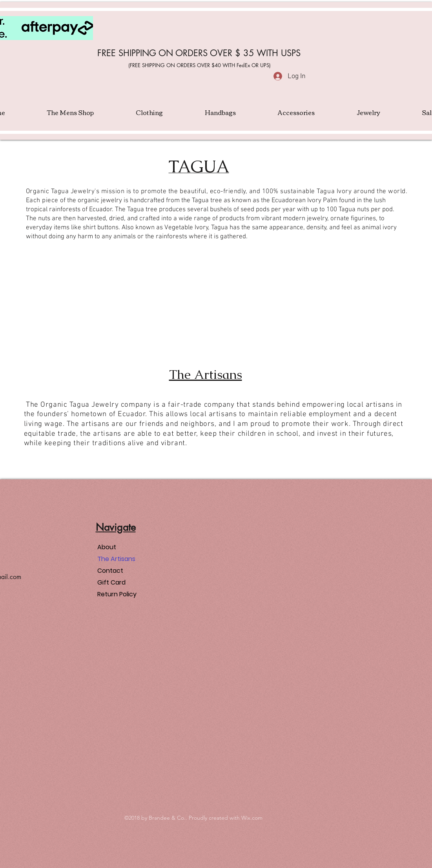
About (107, 547)
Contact (110, 571)
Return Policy (117, 594)
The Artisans (116, 559)
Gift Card (111, 582)
